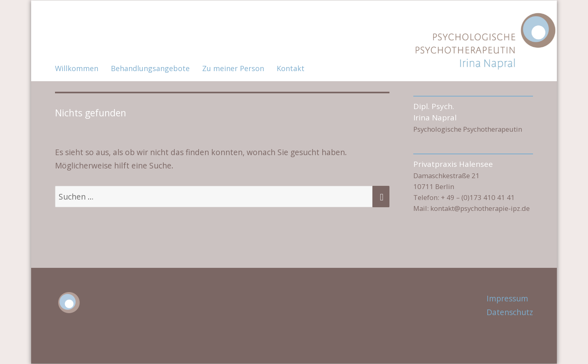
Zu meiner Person (233, 68)
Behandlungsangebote (150, 68)
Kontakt (291, 68)
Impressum (507, 298)
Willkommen (77, 68)
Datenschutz (510, 312)
